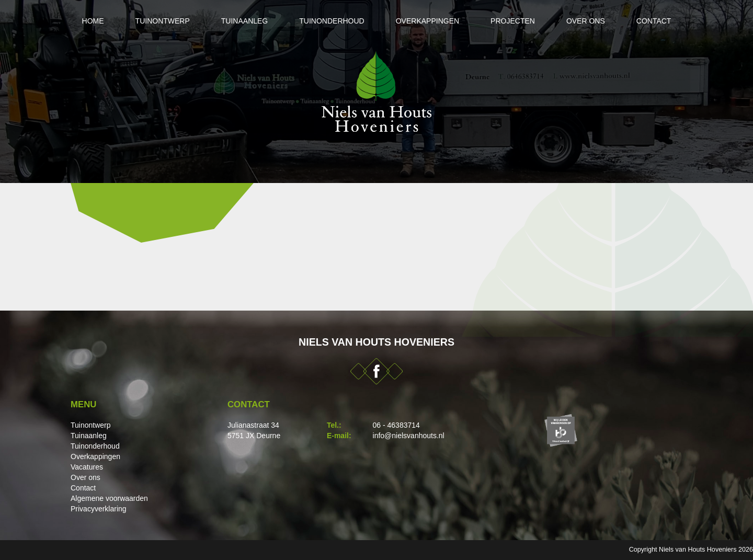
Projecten (513, 21)
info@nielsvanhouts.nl (409, 436)
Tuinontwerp (163, 21)
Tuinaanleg (244, 21)
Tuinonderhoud (332, 21)
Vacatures (87, 467)
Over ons (586, 21)
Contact (654, 21)
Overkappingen (427, 21)
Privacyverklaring (99, 509)
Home (93, 21)
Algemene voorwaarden (109, 498)
